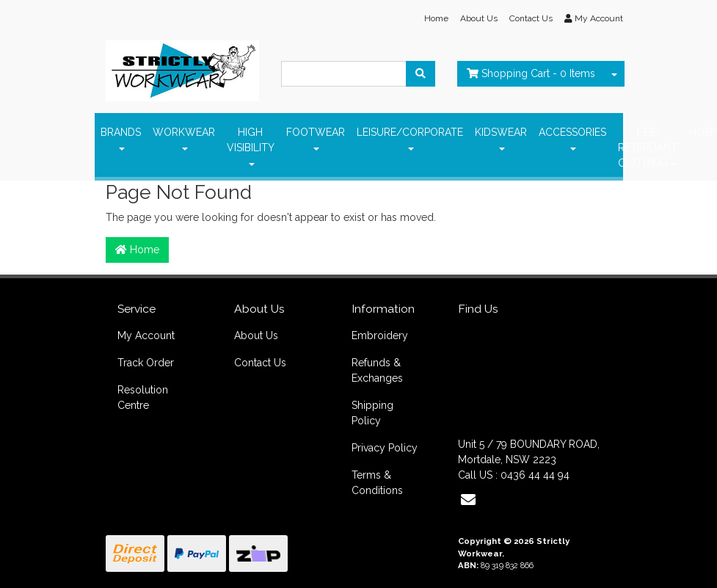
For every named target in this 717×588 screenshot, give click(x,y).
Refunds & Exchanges (377, 370)
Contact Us (531, 18)
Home (436, 18)
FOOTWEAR (316, 132)
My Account (146, 335)
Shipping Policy (372, 413)
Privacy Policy (385, 448)
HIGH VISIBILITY (251, 140)
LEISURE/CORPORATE (410, 132)
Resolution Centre (143, 398)
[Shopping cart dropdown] (614, 74)
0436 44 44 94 (535, 475)
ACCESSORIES (572, 132)
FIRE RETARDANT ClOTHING (648, 148)
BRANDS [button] (121, 132)
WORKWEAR (184, 132)
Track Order (146, 363)
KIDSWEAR (501, 132)
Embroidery (380, 335)
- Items (531, 73)
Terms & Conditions (377, 483)
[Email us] (468, 500)
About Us (479, 18)
